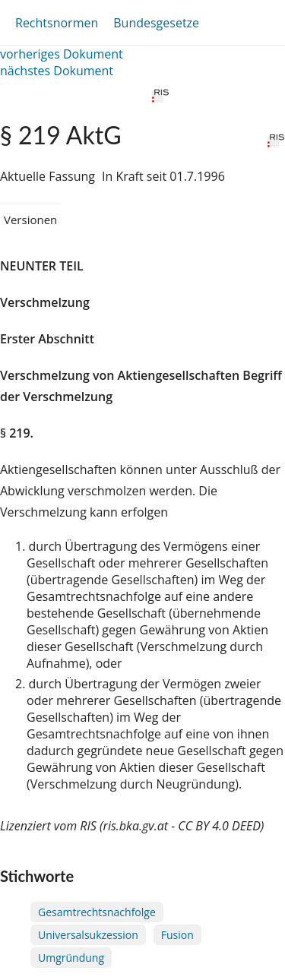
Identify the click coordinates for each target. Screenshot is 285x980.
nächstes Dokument (57, 71)
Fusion (177, 935)
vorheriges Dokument (62, 54)
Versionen (30, 220)
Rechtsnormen (57, 23)
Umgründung (71, 958)
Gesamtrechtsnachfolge (97, 912)
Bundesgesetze (156, 23)
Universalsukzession (88, 935)
